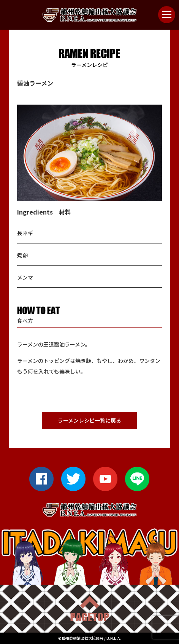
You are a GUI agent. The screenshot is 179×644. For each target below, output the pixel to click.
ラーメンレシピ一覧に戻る (89, 420)
